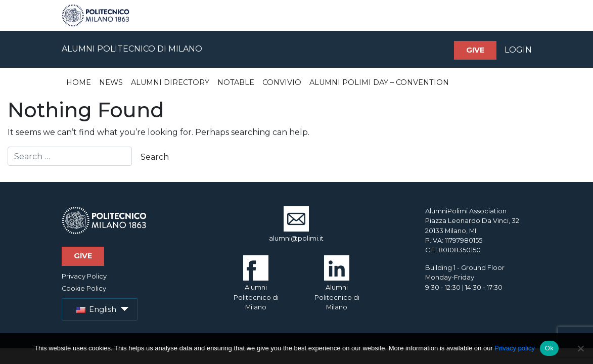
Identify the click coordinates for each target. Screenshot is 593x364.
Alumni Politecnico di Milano (256, 288)
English (96, 309)
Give (475, 50)
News (111, 82)
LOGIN (518, 50)
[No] (580, 348)
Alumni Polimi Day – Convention (379, 82)
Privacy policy (514, 348)
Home (79, 82)
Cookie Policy (84, 288)
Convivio (282, 82)
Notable (236, 82)
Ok (549, 348)
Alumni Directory (170, 82)
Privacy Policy (84, 276)
